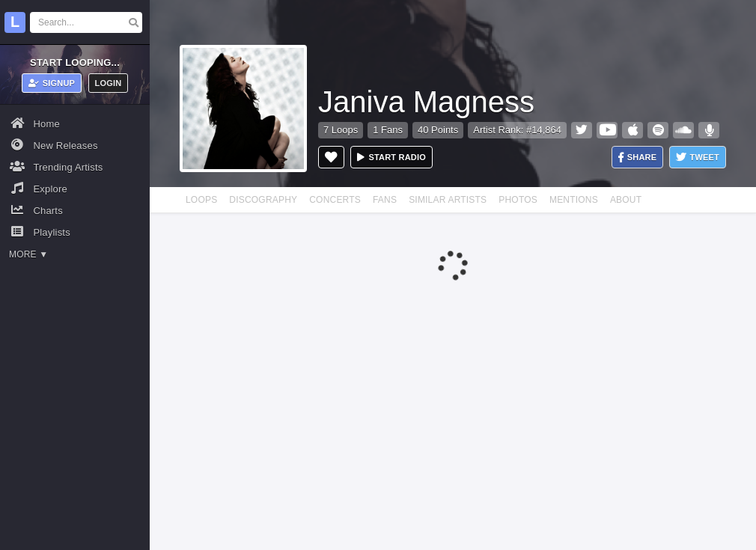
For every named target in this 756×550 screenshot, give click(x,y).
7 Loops (341, 130)
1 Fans (388, 130)
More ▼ (28, 254)
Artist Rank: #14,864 (517, 130)
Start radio (391, 157)
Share (638, 158)
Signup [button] (52, 83)
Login (109, 83)
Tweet (698, 158)
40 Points (438, 130)
